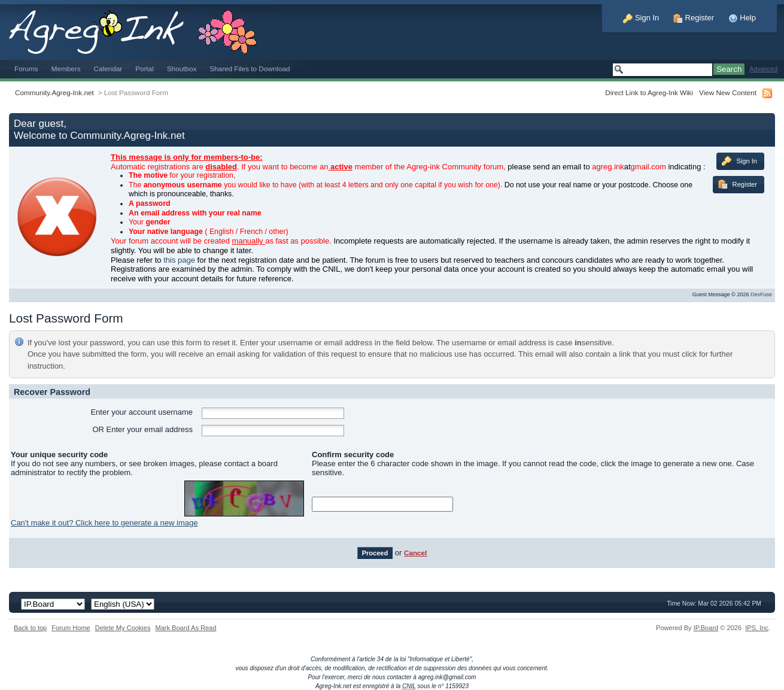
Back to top (30, 628)
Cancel (415, 553)
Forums (26, 69)
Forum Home (71, 628)
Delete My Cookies (123, 628)
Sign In (641, 18)
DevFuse (761, 294)
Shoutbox (182, 69)
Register (694, 18)
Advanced (763, 69)
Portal (145, 69)
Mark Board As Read (186, 628)
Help (742, 18)
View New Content (728, 92)
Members (66, 69)
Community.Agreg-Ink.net (54, 92)
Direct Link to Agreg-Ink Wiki (649, 92)
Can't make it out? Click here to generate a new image (104, 523)
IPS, (757, 628)
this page (179, 260)
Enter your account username (142, 412)
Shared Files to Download (250, 69)
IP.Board (706, 628)
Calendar (108, 69)
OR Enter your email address (142, 429)
